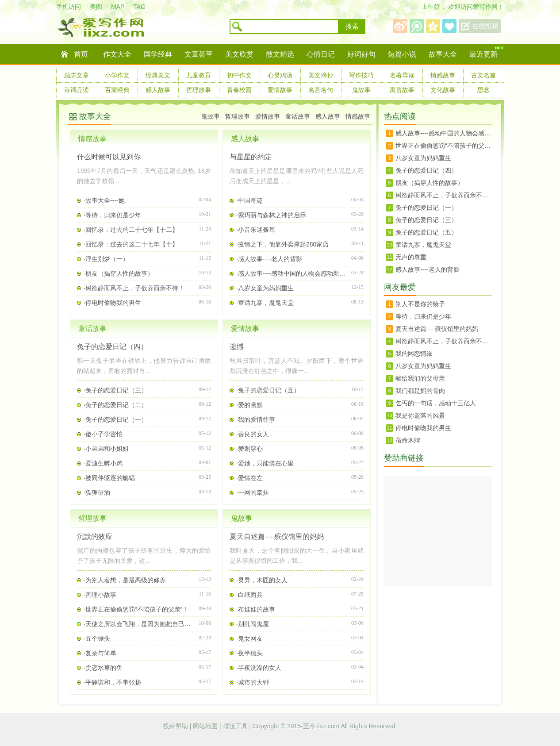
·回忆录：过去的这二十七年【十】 (131, 244)
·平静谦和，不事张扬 (112, 682)
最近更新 (483, 54)
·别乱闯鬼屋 (253, 624)
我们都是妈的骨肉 (420, 391)
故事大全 (443, 54)
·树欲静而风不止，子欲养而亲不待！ (134, 288)
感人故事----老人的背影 (428, 269)
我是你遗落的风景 (420, 415)
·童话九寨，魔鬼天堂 (265, 303)
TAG (139, 7)
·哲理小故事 (100, 595)
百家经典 (117, 90)
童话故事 (298, 116)
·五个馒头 (97, 638)
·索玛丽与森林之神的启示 (271, 215)
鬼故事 (361, 90)
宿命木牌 (408, 440)
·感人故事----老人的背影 (269, 259)
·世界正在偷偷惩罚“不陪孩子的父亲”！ (136, 609)
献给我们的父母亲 (420, 378)
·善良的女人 (253, 434)
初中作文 (239, 75)
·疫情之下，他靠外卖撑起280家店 (282, 244)
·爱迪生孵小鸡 (103, 463)
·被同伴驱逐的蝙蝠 (109, 478)
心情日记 (321, 54)
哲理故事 (199, 90)
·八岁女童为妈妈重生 (265, 288)
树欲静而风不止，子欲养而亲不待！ (444, 195)
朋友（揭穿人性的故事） (430, 183)
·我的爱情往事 (256, 419)
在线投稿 (485, 26)
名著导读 (402, 75)
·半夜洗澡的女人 (259, 668)
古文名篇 (483, 75)
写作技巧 (361, 75)
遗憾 (237, 347)
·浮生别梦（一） (106, 259)
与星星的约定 (251, 157)
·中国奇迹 (249, 200)
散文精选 (280, 54)
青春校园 (239, 90)
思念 (483, 90)
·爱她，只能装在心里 (265, 463)
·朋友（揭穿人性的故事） (119, 273)
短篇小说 (402, 54)
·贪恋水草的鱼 (103, 668)
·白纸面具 (249, 595)
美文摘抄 (321, 75)
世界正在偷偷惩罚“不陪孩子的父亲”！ (444, 146)
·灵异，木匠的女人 (262, 580)
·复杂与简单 (100, 653)
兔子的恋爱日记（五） (426, 232)
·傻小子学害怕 (103, 434)
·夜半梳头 (249, 653)
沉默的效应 (95, 536)
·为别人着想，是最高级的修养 (125, 580)
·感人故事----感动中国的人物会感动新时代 (292, 273)
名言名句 (321, 90)
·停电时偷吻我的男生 (112, 303)
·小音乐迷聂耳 (256, 230)
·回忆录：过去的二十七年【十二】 (131, 230)
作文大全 (117, 54)
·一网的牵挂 (253, 492)
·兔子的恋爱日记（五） (268, 390)
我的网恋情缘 (414, 354)
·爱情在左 (249, 478)
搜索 (352, 27)
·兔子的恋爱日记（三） (115, 390)
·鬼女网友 (249, 638)
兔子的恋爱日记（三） (426, 220)
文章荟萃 (199, 54)
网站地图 (206, 726)
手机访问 (69, 7)
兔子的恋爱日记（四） (112, 347)
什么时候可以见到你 (109, 157)
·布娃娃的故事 (256, 609)
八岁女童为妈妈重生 (423, 158)
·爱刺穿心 (249, 449)
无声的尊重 (411, 257)
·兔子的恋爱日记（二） (115, 405)
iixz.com (328, 726)
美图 (96, 7)
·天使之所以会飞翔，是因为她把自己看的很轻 (139, 624)
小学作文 (117, 75)
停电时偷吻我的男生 (423, 428)
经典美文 (158, 75)
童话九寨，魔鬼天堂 (423, 245)
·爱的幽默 (249, 405)
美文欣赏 (239, 54)
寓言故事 (402, 90)
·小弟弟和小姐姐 (106, 449)
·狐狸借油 (97, 492)
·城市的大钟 (253, 682)
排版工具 (236, 726)
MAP (118, 7)
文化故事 (443, 90)
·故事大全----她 (104, 200)
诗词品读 (77, 90)
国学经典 (158, 54)
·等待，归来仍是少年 (112, 215)
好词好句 (361, 54)
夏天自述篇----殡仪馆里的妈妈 (277, 536)
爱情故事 (280, 90)
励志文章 (77, 75)
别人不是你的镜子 (420, 304)
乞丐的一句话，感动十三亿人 (436, 403)
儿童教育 (199, 75)
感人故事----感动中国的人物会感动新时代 (444, 133)
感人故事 (158, 90)
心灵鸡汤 (280, 75)
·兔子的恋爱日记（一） (115, 419)
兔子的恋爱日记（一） (426, 208)
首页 (81, 54)
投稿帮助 (176, 726)
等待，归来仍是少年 (423, 316)
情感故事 (443, 75)
